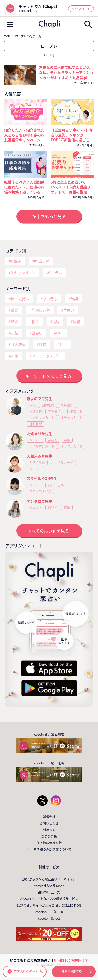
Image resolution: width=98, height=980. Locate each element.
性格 (43, 344)
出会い (37, 333)
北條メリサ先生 (39, 434)
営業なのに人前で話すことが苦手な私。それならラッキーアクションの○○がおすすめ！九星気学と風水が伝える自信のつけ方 (66, 75)
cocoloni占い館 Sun (49, 912)
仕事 (63, 344)
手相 (67, 440)
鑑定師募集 (49, 836)
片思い (69, 310)
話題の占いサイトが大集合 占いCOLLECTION (49, 905)
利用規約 (49, 830)
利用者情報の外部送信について (49, 849)
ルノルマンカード (42, 418)
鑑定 (18, 261)
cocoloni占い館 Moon (49, 886)
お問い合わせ (49, 823)
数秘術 (53, 440)
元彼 (15, 333)
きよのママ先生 (39, 399)
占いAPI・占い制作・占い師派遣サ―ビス (49, 899)
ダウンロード (81, 9)
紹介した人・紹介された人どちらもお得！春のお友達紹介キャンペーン (24, 135)
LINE (60, 333)
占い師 (44, 261)
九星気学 (67, 405)
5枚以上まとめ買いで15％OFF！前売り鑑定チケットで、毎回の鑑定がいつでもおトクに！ (71, 187)
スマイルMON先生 (42, 478)
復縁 (56, 321)
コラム (57, 273)
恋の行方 (50, 299)
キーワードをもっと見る (48, 376)
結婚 (15, 321)
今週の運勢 (41, 310)
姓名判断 (36, 424)
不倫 (15, 356)
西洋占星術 (37, 463)
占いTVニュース (49, 892)
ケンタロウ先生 (39, 501)
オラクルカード (72, 418)
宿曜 (32, 405)
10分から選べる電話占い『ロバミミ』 (49, 879)
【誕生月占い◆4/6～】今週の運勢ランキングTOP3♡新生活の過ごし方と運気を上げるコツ (72, 135)
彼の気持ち (20, 299)
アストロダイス (40, 491)
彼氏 (15, 310)
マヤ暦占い (56, 412)
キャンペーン (25, 273)
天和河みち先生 (39, 456)
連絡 (77, 321)
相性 (35, 321)
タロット (76, 412)
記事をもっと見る (49, 216)
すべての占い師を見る (48, 531)
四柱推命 (48, 405)
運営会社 (49, 817)
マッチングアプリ (46, 356)
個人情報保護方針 (49, 843)
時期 (74, 299)
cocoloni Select (49, 918)
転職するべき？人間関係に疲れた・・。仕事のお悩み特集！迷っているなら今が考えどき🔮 (24, 187)
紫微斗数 (36, 412)
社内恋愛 (18, 344)
